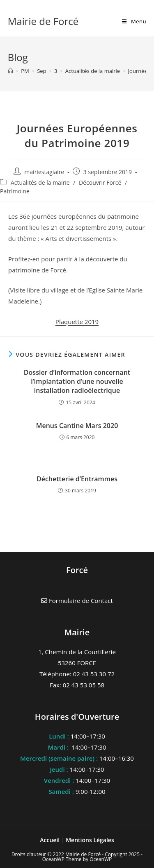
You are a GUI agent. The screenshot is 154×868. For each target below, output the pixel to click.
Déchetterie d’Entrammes (77, 479)
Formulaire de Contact (77, 601)
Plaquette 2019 (77, 322)
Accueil (51, 840)
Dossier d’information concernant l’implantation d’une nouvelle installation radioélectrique (77, 382)
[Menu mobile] (134, 21)
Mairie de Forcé (43, 21)
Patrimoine (15, 191)
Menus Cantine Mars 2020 (77, 426)
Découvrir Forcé (100, 182)
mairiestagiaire (44, 172)
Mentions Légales (90, 840)
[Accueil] (10, 71)
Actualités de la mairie (40, 182)
